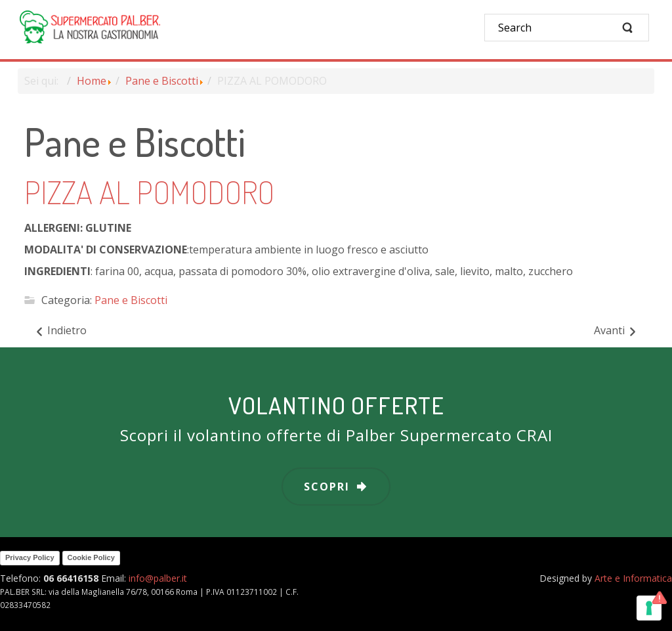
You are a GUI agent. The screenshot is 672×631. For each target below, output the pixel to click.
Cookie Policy (91, 557)
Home (92, 81)
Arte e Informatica (633, 578)
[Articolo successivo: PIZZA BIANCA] (616, 331)
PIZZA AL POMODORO (149, 192)
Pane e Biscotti (162, 81)
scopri (327, 487)
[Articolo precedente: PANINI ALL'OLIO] (60, 331)
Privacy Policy (30, 557)
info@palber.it (158, 578)
